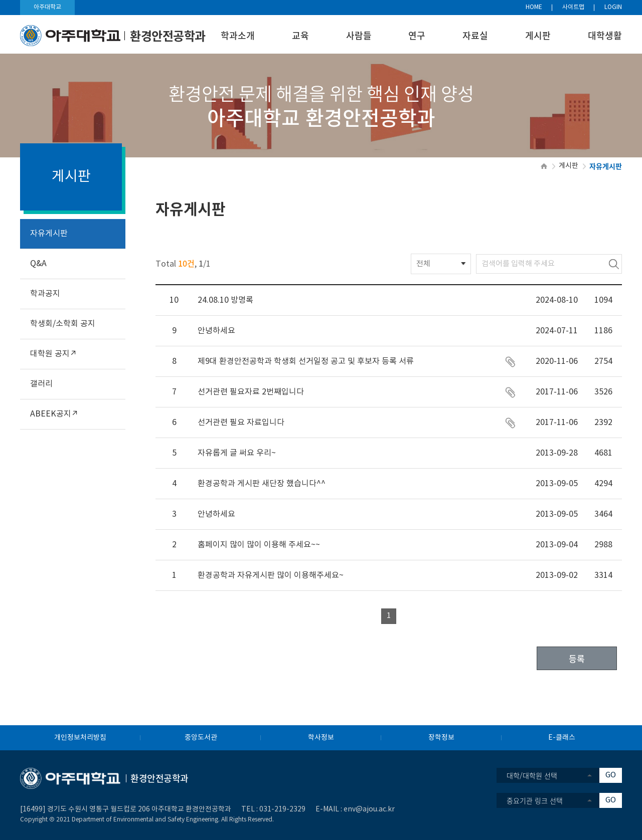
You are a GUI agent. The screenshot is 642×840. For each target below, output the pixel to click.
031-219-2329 (282, 809)
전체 (423, 264)
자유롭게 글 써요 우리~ (237, 453)
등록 (577, 658)
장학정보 (441, 738)
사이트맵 (573, 7)
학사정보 (321, 738)
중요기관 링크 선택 (535, 800)
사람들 (359, 35)
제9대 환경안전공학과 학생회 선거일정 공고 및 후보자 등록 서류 (306, 361)
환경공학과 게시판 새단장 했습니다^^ (262, 484)
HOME (534, 7)
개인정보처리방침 (80, 738)
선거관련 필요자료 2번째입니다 (251, 392)
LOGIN (613, 7)
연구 (417, 35)
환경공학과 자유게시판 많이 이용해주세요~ (271, 575)
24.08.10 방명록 (225, 300)
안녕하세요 (216, 331)
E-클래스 (562, 738)
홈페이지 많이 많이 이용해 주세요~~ (259, 545)
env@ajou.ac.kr (369, 809)
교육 (300, 35)
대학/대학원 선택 (532, 775)
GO (611, 775)
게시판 (538, 35)
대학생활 (605, 35)
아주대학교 (47, 7)
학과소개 (238, 35)
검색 (614, 264)
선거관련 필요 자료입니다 (241, 423)
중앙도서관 (201, 738)
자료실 (475, 35)
